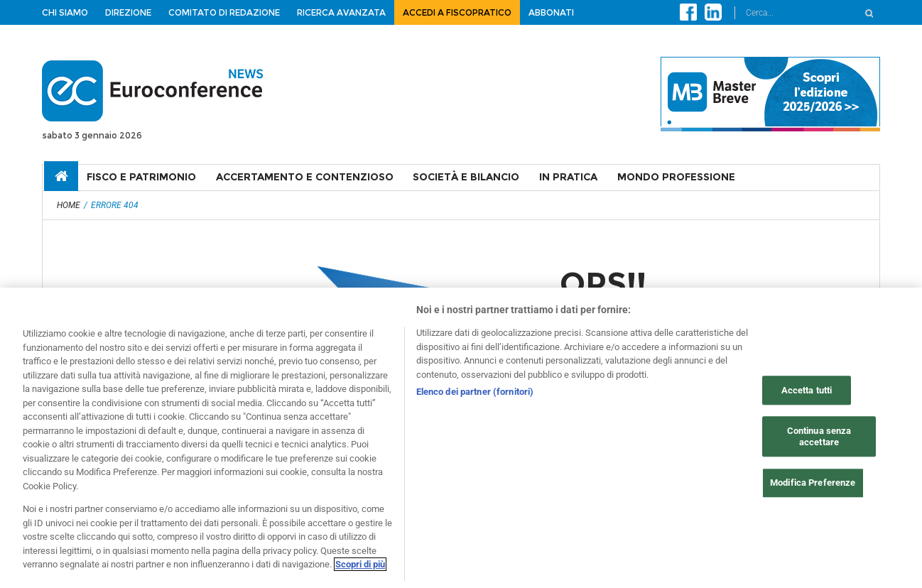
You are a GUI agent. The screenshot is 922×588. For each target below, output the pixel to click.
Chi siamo (65, 12)
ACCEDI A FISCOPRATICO (457, 12)
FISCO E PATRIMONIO (141, 177)
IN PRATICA (568, 177)
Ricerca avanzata (341, 12)
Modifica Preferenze (813, 483)
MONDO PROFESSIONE (676, 177)
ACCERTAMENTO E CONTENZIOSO (305, 177)
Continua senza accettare (819, 437)
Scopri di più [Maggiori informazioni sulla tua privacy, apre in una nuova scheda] (360, 565)
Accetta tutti (807, 390)
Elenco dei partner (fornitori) (475, 392)
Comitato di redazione (224, 12)
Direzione (128, 12)
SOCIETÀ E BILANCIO (466, 177)
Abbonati (551, 12)
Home (69, 205)
